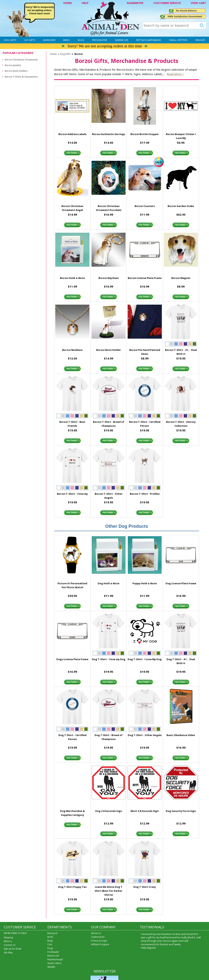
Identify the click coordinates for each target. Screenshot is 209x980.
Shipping (8, 937)
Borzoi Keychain (109, 278)
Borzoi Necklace (72, 350)
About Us (96, 933)
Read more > (175, 74)
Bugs (81, 40)
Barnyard (49, 40)
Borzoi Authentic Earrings (109, 134)
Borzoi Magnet (181, 278)
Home (53, 54)
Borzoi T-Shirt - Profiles (145, 494)
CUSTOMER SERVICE (167, 3)
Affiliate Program (100, 944)
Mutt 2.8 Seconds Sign (145, 811)
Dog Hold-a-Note (109, 583)
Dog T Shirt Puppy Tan (72, 887)
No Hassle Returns (186, 11)
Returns (8, 941)
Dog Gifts (10, 40)
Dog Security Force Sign (181, 811)
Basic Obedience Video (181, 735)
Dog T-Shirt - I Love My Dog (145, 659)
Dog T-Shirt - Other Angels (145, 735)
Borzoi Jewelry (13, 65)
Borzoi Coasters (145, 206)
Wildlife (200, 40)
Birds (67, 40)
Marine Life (122, 40)
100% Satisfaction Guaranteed (185, 16)
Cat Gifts (30, 40)
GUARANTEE (135, 3)
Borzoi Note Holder (109, 350)
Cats (50, 944)
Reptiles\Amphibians (149, 40)
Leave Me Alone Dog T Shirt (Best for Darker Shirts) (109, 891)
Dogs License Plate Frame (72, 659)
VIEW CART (198, 3)
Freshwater (100, 40)
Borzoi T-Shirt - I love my (72, 494)
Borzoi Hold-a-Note (72, 278)
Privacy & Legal (99, 941)
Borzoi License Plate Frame (145, 278)
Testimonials (98, 937)
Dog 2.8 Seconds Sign (109, 811)
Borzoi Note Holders (16, 71)
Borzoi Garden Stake (181, 206)
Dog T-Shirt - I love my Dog (109, 659)
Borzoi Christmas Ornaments (21, 60)
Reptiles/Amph (55, 959)
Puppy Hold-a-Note (145, 583)
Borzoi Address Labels (72, 134)
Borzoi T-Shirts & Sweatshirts (21, 77)
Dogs (50, 948)
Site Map (8, 952)
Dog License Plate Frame (181, 583)
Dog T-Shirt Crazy (145, 887)
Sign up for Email (13, 949)
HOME (68, 3)
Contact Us (10, 945)
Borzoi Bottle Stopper (145, 134)
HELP (85, 3)
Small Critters (178, 40)
